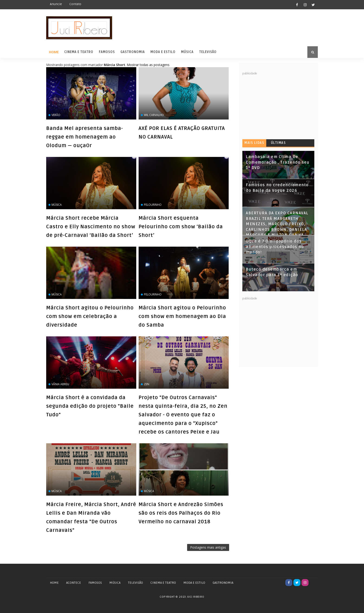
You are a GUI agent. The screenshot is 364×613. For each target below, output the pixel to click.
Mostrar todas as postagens (148, 65)
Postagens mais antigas (208, 547)
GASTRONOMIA (223, 583)
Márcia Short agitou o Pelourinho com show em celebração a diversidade (90, 316)
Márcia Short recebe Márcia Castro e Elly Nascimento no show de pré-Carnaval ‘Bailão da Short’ (91, 227)
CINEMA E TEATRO (163, 583)
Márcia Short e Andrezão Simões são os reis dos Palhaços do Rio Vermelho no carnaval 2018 (181, 513)
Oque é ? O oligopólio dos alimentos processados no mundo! (275, 247)
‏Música (149, 491)
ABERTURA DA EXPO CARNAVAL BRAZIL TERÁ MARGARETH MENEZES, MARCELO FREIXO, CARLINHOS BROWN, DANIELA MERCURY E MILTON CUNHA (277, 224)
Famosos (107, 52)
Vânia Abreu (60, 384)
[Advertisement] (277, 105)
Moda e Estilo (163, 52)
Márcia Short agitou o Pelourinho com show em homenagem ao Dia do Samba (182, 316)
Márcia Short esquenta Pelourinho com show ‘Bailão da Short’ (181, 227)
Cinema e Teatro (79, 52)
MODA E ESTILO (194, 583)
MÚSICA (115, 583)
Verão (56, 115)
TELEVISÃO (135, 583)
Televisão (208, 52)
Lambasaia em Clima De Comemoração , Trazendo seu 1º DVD (278, 162)
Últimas (278, 143)
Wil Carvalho (154, 115)
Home (54, 52)
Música (187, 52)
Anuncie (56, 4)
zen (147, 384)
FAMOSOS (95, 583)
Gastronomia (133, 52)
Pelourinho (153, 205)
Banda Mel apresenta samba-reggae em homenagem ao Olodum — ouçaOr (85, 137)
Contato (75, 4)
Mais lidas (254, 143)
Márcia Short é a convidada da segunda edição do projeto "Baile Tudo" (90, 406)
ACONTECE (74, 583)
